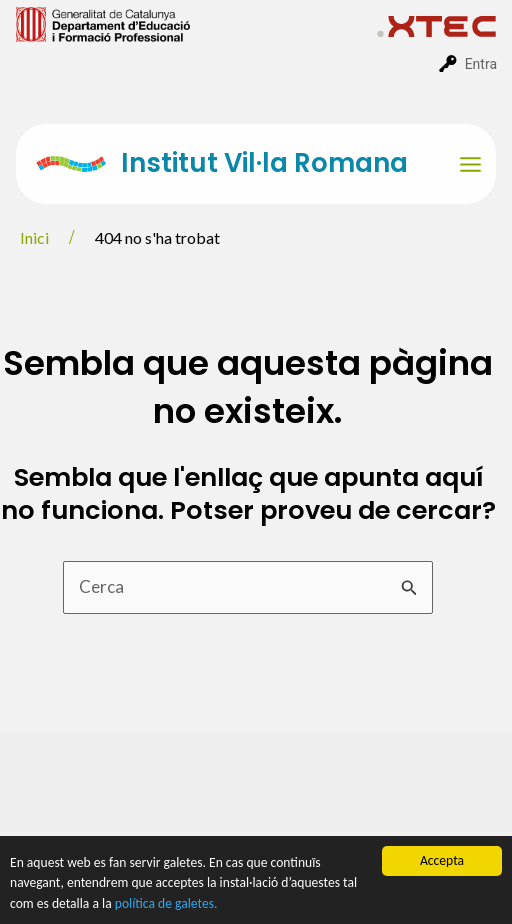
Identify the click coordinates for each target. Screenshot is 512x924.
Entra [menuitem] (481, 64)
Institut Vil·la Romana (264, 163)
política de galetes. (166, 904)
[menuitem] (196, 23)
